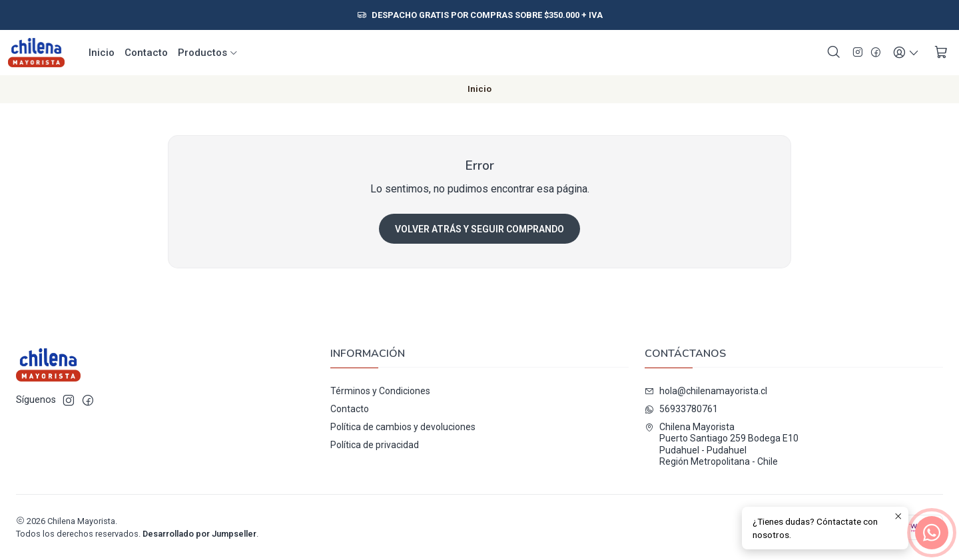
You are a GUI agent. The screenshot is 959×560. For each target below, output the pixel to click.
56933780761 (681, 409)
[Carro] (941, 53)
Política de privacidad (375, 445)
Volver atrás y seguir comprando (479, 229)
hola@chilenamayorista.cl (706, 391)
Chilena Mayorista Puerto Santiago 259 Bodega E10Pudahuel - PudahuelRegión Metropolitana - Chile (722, 444)
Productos (208, 53)
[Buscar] (834, 53)
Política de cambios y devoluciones (403, 427)
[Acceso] (906, 53)
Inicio (102, 53)
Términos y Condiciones (380, 391)
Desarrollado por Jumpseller (199, 534)
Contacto (146, 53)
